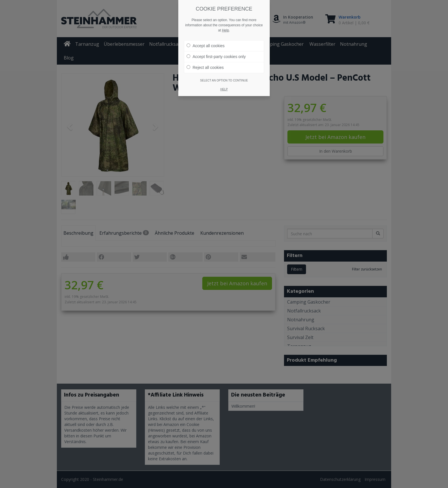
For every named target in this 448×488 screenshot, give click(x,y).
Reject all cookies (205, 67)
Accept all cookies (206, 46)
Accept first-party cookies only (216, 57)
